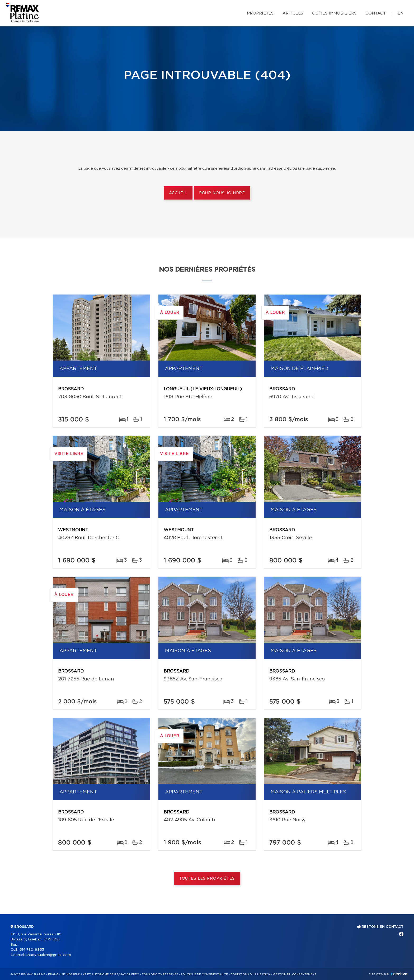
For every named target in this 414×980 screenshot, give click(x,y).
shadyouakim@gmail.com (48, 955)
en (401, 13)
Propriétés (260, 13)
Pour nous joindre (222, 193)
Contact (376, 13)
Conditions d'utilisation (250, 974)
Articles (293, 13)
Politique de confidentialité (204, 974)
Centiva (399, 974)
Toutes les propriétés (207, 879)
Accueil (178, 193)
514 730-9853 (32, 950)
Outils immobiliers (334, 13)
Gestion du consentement (295, 974)
